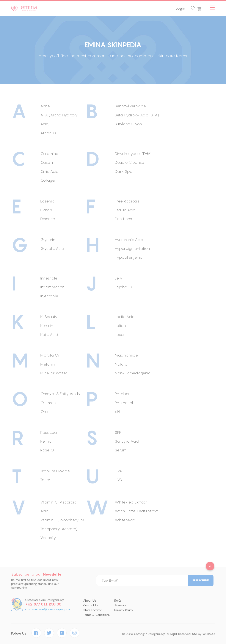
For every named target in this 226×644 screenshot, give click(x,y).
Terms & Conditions (96, 615)
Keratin (47, 325)
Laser (120, 334)
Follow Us (19, 633)
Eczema (47, 201)
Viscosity (48, 538)
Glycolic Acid (52, 248)
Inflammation (52, 287)
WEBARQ (209, 634)
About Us (90, 601)
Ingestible (49, 278)
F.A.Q (118, 601)
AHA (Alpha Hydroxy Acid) (59, 119)
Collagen (48, 180)
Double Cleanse (129, 162)
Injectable (49, 296)
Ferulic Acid (125, 210)
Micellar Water (54, 373)
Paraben (123, 394)
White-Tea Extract (131, 502)
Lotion (120, 325)
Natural (122, 364)
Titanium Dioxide (55, 471)
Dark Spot (124, 171)
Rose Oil (48, 450)
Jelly (118, 278)
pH (117, 412)
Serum (121, 450)
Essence (48, 219)
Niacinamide (126, 355)
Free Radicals (127, 201)
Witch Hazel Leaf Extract (137, 511)
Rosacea (49, 432)
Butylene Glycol (129, 124)
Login (180, 8)
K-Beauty (49, 317)
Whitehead (125, 520)
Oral (44, 412)
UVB (118, 480)
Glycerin (48, 240)
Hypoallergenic (128, 257)
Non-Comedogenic (133, 373)
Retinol (46, 441)
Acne (45, 106)
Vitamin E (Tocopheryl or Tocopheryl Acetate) (62, 524)
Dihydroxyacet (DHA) (133, 154)
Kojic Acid (49, 334)
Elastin (46, 210)
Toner (45, 480)
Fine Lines (123, 219)
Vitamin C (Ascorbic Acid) (58, 507)
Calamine (49, 154)
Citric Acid (49, 171)
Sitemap (120, 605)
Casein (47, 162)
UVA (118, 471)
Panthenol (124, 403)
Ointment (49, 403)
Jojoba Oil (124, 287)
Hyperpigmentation (132, 248)
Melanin (48, 364)
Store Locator (92, 610)
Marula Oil (50, 355)
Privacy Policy (124, 610)
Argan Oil (49, 133)
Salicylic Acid (127, 441)
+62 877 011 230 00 (43, 604)
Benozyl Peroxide (130, 106)
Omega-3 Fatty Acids (60, 394)
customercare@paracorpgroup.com (49, 609)
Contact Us (91, 605)
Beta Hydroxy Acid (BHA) (137, 115)
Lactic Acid (125, 317)
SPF (118, 432)
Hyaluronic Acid (129, 240)
